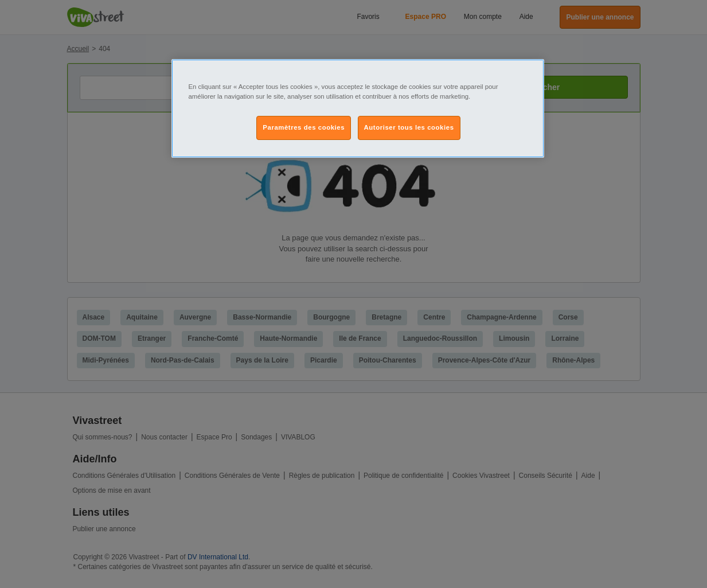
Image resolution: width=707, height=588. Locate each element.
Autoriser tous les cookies (409, 127)
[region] (358, 108)
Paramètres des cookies (304, 127)
